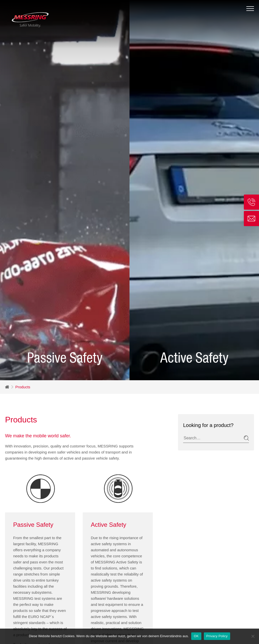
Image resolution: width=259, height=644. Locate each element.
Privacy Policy (217, 636)
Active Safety (109, 477)
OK (196, 636)
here (38, 603)
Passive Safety (33, 477)
